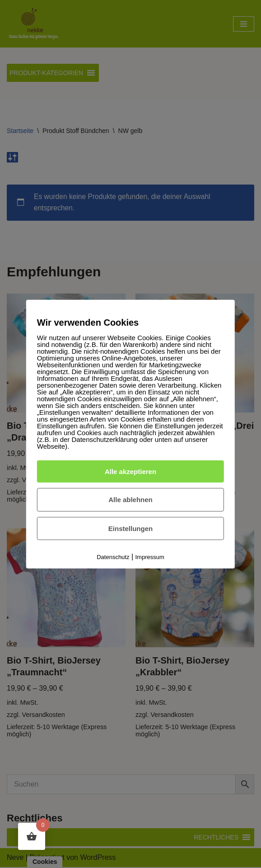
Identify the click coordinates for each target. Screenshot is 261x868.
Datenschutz (113, 557)
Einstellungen (130, 529)
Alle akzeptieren (130, 471)
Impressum (150, 557)
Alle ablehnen (130, 500)
